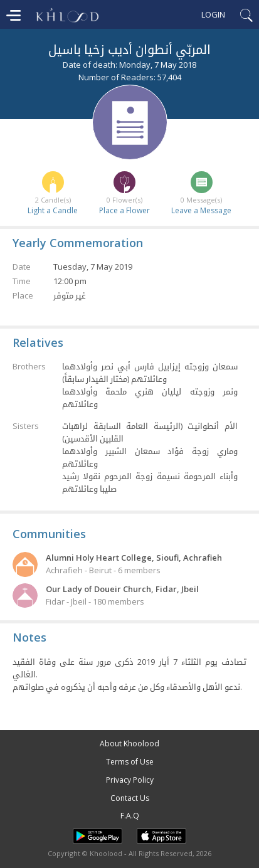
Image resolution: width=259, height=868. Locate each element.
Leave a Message (201, 210)
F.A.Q (130, 816)
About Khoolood (129, 744)
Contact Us (130, 798)
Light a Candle (53, 210)
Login (213, 14)
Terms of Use (130, 762)
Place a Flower (124, 210)
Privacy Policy (130, 780)
